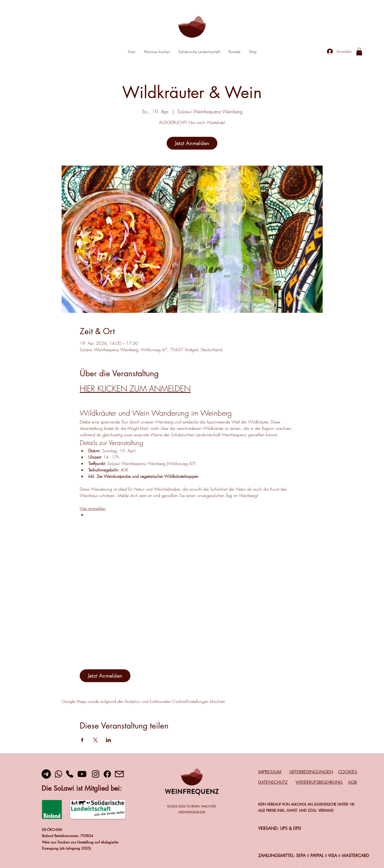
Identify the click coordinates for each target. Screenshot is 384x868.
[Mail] (119, 774)
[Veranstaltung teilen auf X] (95, 740)
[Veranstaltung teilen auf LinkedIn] (108, 740)
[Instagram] (95, 774)
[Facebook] (107, 774)
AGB (352, 782)
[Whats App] (58, 774)
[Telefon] (70, 774)
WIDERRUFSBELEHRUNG (319, 782)
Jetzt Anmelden (192, 143)
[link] (359, 52)
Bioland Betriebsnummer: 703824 (67, 836)
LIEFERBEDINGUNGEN (311, 772)
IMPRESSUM (270, 772)
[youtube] (82, 774)
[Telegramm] (46, 774)
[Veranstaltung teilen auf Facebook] (82, 740)
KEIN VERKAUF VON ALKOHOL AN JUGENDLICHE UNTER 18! (306, 804)
